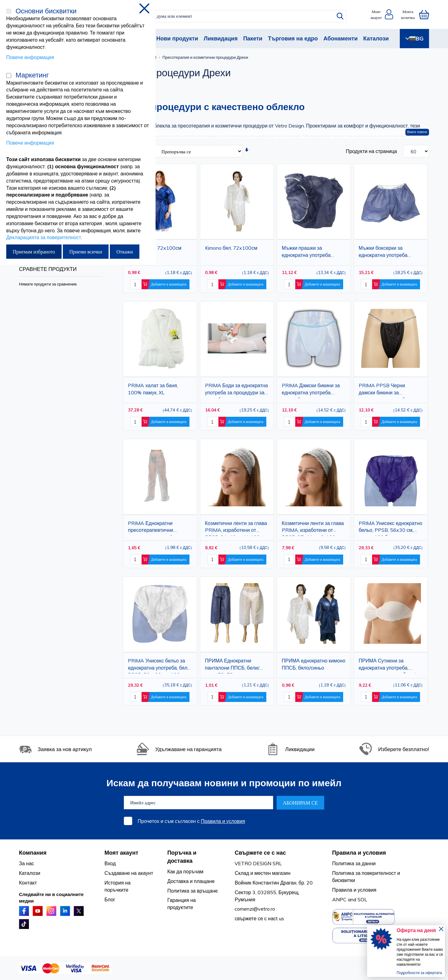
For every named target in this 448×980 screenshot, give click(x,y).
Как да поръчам (185, 871)
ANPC (339, 899)
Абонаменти (341, 38)
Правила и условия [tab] (359, 853)
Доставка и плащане (191, 881)
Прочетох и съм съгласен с (191, 821)
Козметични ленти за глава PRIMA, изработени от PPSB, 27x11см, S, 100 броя (313, 528)
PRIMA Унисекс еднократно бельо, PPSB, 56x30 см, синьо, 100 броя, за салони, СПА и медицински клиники (390, 528)
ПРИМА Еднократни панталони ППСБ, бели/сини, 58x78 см (232, 665)
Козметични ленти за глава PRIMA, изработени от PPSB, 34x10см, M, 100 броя (236, 528)
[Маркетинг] (9, 76)
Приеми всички (86, 252)
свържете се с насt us (259, 918)
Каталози (376, 38)
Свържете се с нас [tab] (260, 853)
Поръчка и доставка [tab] (182, 857)
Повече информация (30, 57)
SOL (362, 899)
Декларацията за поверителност (44, 237)
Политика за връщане (193, 891)
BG (414, 38)
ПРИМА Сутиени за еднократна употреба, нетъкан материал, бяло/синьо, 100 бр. (387, 665)
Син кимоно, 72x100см (155, 248)
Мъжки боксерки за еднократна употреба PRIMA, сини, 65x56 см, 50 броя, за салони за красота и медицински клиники (390, 253)
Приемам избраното (34, 252)
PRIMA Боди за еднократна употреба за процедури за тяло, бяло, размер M (237, 390)
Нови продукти (177, 38)
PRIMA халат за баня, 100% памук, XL (153, 389)
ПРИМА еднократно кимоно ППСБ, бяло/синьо (314, 664)
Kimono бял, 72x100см (231, 248)
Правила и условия (223, 821)
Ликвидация (221, 38)
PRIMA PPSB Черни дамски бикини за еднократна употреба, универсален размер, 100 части (388, 390)
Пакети (253, 38)
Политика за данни (354, 863)
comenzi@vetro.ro (255, 909)
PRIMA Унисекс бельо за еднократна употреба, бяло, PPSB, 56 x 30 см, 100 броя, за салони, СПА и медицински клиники (159, 665)
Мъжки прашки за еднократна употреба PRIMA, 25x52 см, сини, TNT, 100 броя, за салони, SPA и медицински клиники (313, 253)
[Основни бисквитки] (9, 11)
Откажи (125, 252)
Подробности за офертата (419, 973)
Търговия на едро (293, 38)
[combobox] (229, 16)
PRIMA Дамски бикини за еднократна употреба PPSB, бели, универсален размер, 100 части (311, 390)
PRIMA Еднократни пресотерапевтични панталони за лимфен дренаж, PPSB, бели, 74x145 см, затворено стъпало (154, 528)
